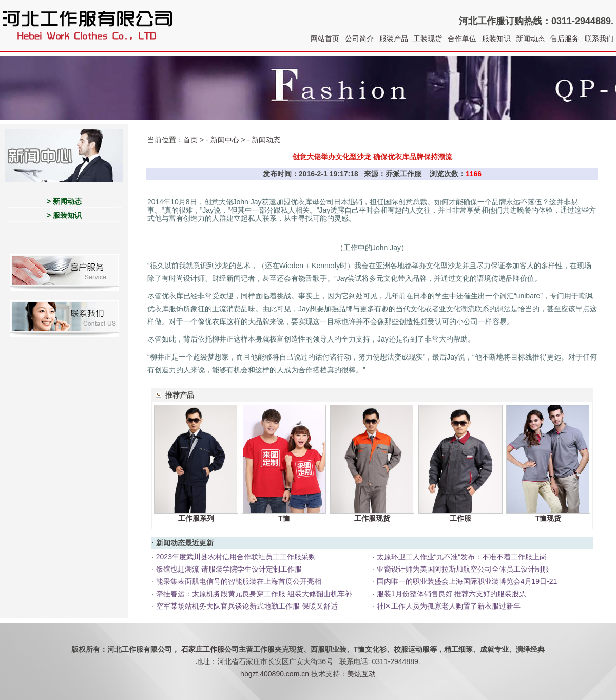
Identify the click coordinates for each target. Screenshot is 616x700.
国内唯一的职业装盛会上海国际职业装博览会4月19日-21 (467, 581)
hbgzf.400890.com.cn (275, 674)
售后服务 (565, 39)
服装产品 (394, 39)
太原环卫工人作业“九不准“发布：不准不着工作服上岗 (462, 557)
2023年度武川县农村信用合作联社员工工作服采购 (236, 557)
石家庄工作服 (203, 649)
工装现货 (428, 39)
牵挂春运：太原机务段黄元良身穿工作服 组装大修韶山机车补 (254, 594)
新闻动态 (530, 39)
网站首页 (325, 39)
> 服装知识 (64, 215)
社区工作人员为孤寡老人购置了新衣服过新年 (449, 606)
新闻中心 (225, 140)
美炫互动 (361, 674)
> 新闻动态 (64, 201)
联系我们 (599, 39)
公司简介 (359, 39)
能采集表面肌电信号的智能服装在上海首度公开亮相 (239, 581)
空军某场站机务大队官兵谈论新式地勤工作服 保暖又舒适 (247, 606)
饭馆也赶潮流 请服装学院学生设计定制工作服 (229, 569)
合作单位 (462, 39)
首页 (190, 140)
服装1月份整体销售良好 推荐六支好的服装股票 (452, 594)
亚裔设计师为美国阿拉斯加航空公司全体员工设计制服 (463, 569)
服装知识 (496, 39)
